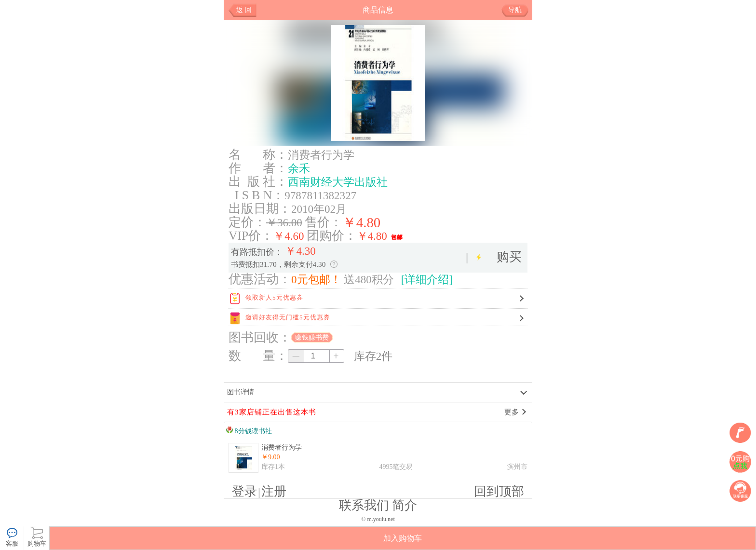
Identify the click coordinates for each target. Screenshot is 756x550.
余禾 (299, 168)
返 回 (244, 10)
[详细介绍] (427, 279)
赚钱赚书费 (312, 337)
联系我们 (364, 505)
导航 (519, 10)
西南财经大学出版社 (338, 182)
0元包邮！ (316, 279)
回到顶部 (499, 491)
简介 (405, 505)
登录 (244, 491)
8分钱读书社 (249, 431)
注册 (274, 491)
